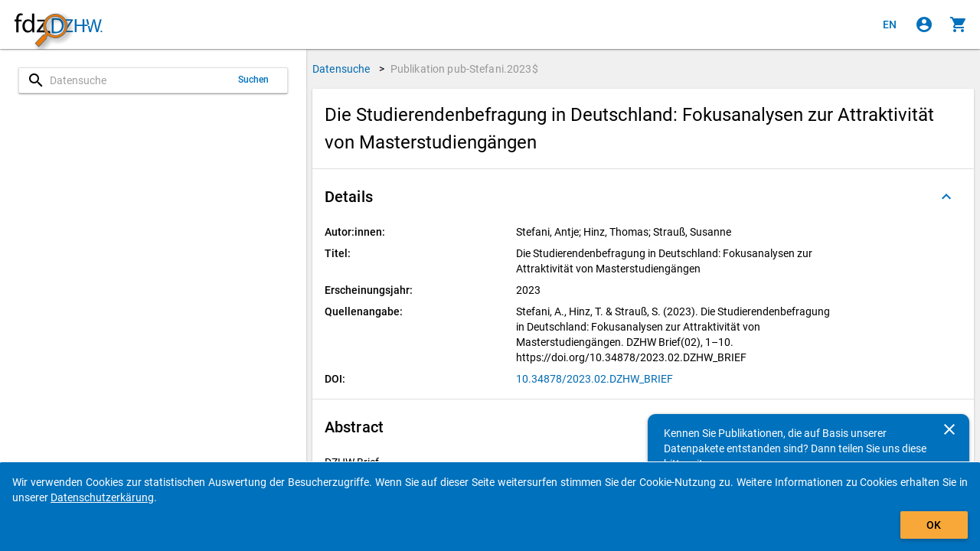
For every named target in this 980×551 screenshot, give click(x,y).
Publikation (464, 69)
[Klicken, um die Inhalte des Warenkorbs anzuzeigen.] (959, 24)
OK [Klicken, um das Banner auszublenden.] (934, 525)
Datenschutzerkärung (102, 497)
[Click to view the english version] (890, 24)
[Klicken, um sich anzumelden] (924, 24)
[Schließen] (949, 429)
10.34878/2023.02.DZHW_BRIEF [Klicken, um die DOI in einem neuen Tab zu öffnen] (595, 379)
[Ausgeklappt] (946, 197)
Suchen (254, 80)
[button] (643, 197)
